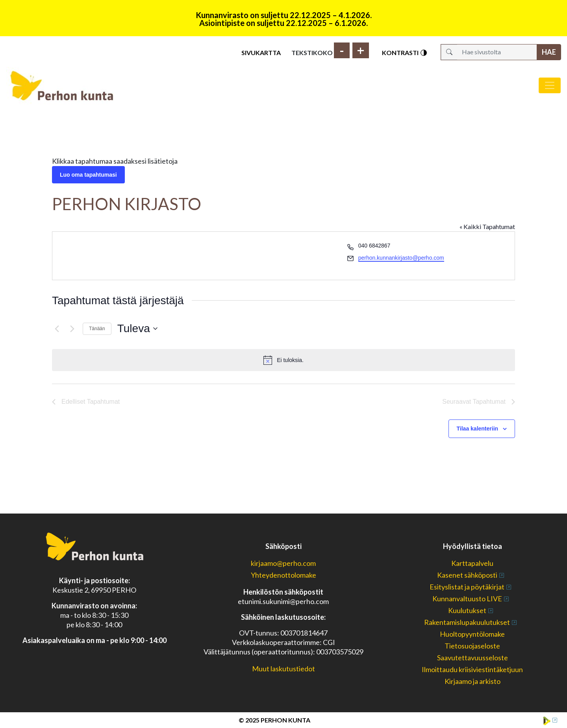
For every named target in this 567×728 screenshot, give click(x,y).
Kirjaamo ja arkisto (472, 681)
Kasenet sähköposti (467, 575)
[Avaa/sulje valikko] (550, 85)
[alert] (283, 360)
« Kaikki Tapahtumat (487, 226)
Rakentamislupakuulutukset (467, 622)
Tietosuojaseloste (472, 646)
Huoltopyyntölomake (472, 634)
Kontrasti (405, 53)
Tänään (97, 329)
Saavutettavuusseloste (472, 658)
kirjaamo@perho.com (283, 563)
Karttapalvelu (472, 563)
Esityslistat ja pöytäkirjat (467, 587)
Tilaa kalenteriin (478, 429)
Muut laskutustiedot (283, 669)
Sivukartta (261, 53)
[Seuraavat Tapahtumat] (72, 329)
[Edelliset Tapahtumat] (57, 329)
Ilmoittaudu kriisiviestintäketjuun (472, 669)
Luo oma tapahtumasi (88, 175)
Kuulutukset (467, 610)
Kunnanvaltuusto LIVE (467, 599)
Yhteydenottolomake (283, 575)
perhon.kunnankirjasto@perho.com (401, 258)
